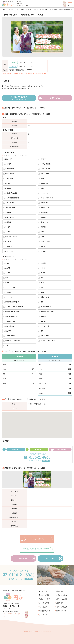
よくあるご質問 (44, 603)
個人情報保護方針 (62, 607)
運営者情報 (60, 603)
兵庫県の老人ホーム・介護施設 (16, 9)
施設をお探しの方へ (45, 611)
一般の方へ (24, 559)
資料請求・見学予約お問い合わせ (36, 549)
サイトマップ (43, 615)
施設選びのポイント (63, 595)
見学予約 (15, 450)
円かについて (61, 591)
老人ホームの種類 (62, 599)
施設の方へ (50, 559)
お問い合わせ (57, 98)
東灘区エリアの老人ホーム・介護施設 (37, 9)
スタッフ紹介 (43, 607)
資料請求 (38, 450)
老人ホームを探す (44, 595)
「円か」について (37, 539)
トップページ (43, 591)
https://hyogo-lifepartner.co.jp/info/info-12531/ (15, 89)
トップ (3, 9)
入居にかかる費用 (44, 599)
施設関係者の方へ (62, 611)
